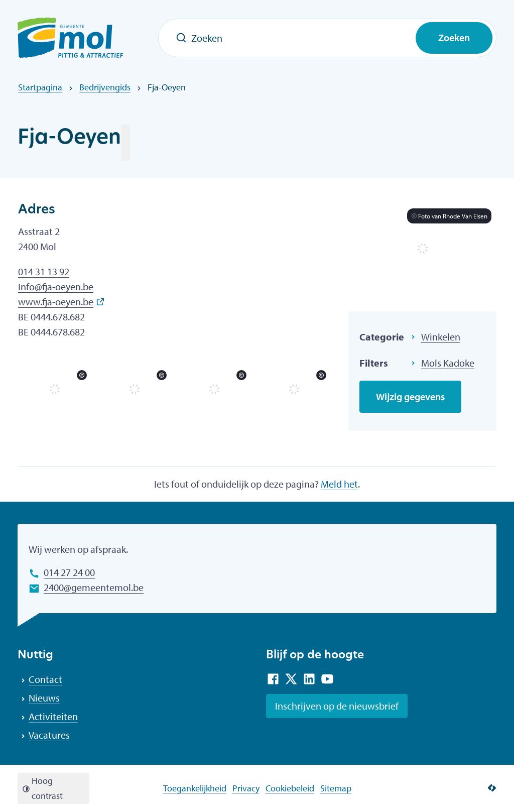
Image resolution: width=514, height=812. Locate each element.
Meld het (339, 484)
